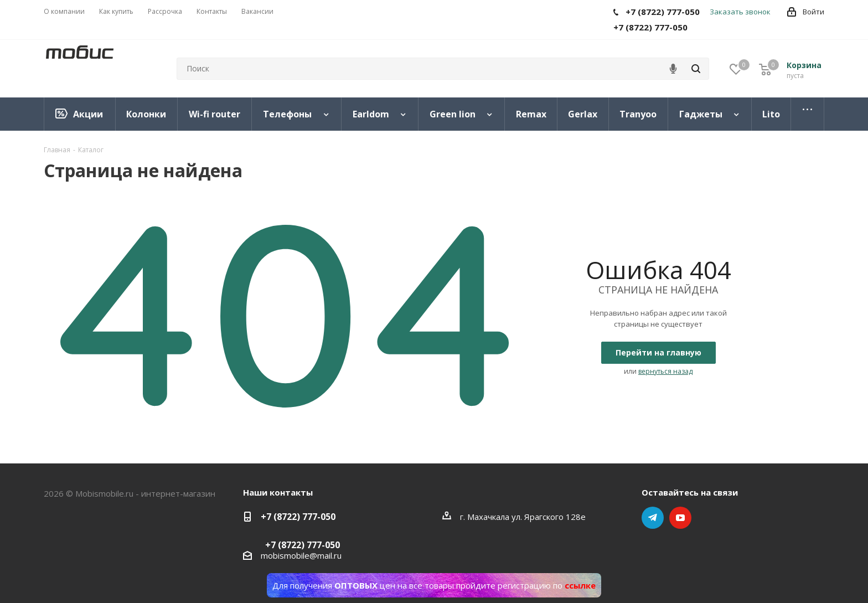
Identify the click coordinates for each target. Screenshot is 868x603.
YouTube (680, 518)
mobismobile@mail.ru (301, 555)
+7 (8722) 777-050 (298, 517)
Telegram (653, 518)
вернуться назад (665, 371)
